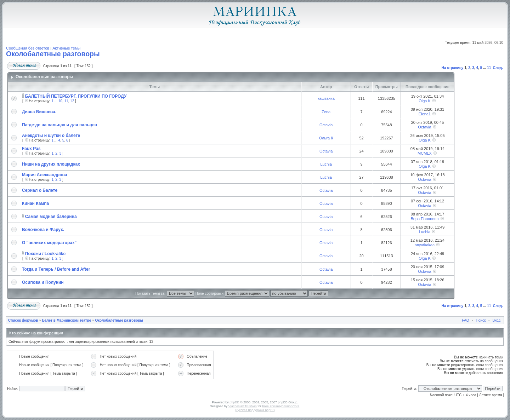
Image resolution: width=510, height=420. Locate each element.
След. (498, 68)
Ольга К (326, 138)
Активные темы (66, 48)
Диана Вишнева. (39, 112)
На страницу (453, 68)
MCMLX (425, 153)
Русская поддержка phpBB (255, 410)
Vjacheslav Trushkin (243, 406)
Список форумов (23, 320)
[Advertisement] (478, 186)
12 (72, 101)
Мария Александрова (44, 175)
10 (60, 101)
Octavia (326, 125)
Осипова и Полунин (43, 282)
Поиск (481, 320)
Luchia (326, 164)
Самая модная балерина (51, 217)
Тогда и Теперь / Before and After (56, 269)
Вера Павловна (424, 219)
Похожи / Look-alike (45, 254)
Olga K (425, 101)
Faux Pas (31, 149)
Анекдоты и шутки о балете (51, 136)
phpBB (234, 402)
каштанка (326, 98)
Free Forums (271, 406)
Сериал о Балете (40, 190)
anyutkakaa (425, 245)
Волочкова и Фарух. (43, 230)
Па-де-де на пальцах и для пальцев (59, 125)
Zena (326, 112)
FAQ (466, 320)
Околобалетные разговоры (53, 54)
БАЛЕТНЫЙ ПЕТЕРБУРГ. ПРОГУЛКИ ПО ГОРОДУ (76, 96)
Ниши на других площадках (51, 164)
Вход (496, 320)
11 (489, 68)
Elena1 (425, 114)
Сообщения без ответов (28, 48)
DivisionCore (290, 406)
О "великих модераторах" (49, 243)
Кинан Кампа (35, 203)
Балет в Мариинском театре (67, 320)
